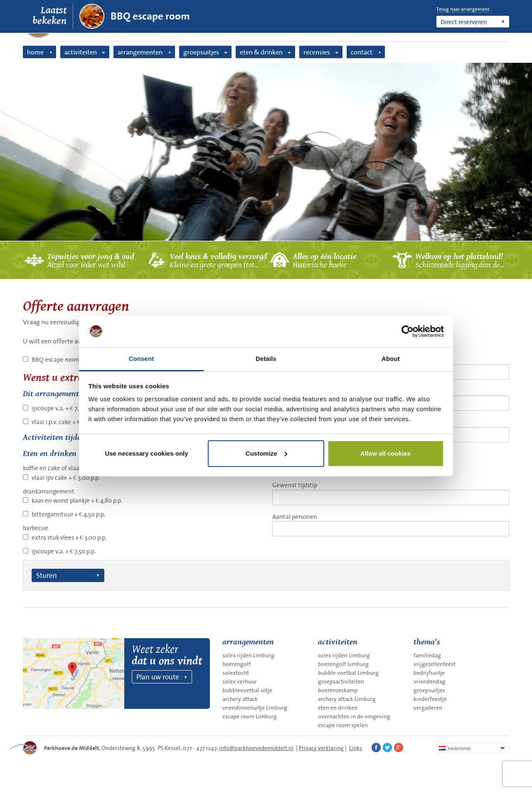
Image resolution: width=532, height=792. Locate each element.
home (35, 52)
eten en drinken (338, 708)
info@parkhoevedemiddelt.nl (256, 748)
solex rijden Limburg (248, 655)
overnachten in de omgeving (354, 716)
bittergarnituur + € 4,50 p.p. (68, 514)
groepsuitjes (201, 52)
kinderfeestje (430, 699)
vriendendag (430, 681)
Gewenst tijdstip (391, 493)
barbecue (36, 528)
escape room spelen (343, 725)
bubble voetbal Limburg (348, 673)
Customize (266, 453)
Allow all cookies (385, 453)
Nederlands (455, 748)
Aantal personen (391, 524)
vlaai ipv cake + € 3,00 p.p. (66, 477)
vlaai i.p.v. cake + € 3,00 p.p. (68, 422)
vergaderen (428, 708)
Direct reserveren (464, 22)
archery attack (240, 699)
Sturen (47, 575)
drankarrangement (49, 491)
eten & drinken (261, 52)
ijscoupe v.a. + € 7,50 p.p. (64, 408)
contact (362, 52)
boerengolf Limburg (343, 664)
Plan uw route (158, 677)
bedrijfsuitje (429, 673)
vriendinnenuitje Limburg (255, 708)
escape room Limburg (250, 716)
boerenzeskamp (338, 690)
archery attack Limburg (347, 699)
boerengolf (236, 664)
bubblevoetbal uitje (247, 690)
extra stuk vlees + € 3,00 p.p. (69, 537)
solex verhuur (240, 681)
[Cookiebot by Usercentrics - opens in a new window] (408, 331)
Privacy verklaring (321, 748)
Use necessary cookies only (146, 453)
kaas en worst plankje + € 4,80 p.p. (77, 500)
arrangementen (140, 52)
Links (356, 748)
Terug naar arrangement (463, 9)
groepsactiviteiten (341, 681)
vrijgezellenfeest (435, 664)
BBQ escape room (150, 16)
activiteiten (81, 52)
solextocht (236, 673)
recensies (317, 52)
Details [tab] (266, 359)
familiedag (427, 655)
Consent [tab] (142, 359)
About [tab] (391, 359)
